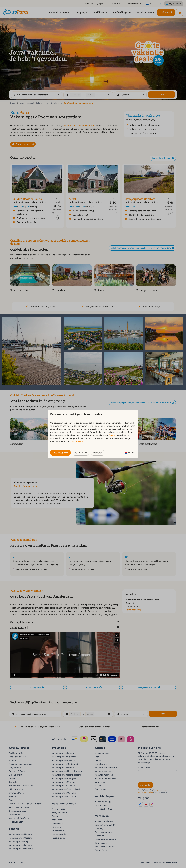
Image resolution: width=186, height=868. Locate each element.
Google (112, 435)
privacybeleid (76, 441)
